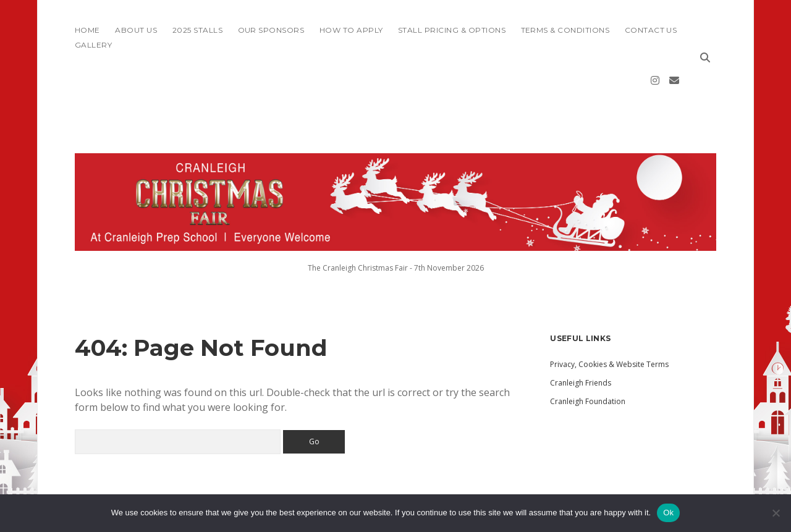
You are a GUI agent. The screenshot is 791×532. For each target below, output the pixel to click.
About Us (136, 30)
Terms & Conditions (565, 30)
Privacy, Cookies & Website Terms (609, 327)
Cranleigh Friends (581, 346)
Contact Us (651, 30)
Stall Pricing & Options (452, 30)
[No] (776, 513)
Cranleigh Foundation (588, 364)
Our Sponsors (271, 30)
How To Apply (351, 30)
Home (87, 30)
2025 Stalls (197, 30)
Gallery (93, 45)
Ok (668, 513)
